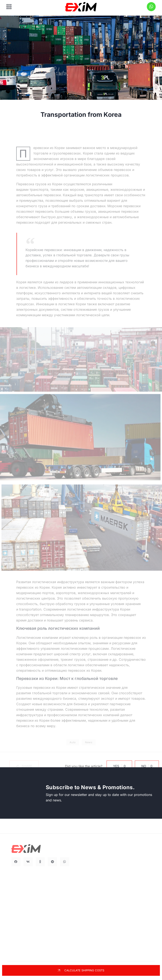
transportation (30, 611)
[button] (19, 766)
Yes (117, 766)
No (144, 766)
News (89, 750)
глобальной (42, 695)
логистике (27, 290)
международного (47, 701)
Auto (73, 750)
